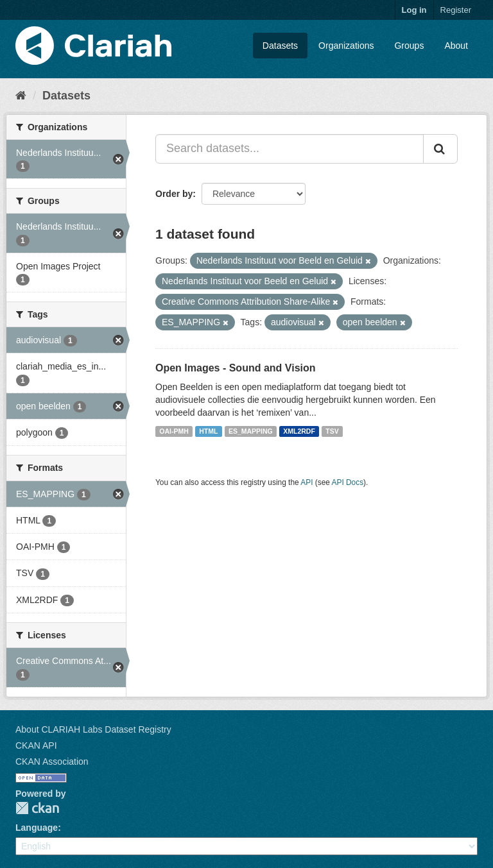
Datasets (280, 46)
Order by (174, 194)
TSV (332, 431)
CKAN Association (52, 762)
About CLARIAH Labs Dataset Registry (93, 729)
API (307, 482)
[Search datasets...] (290, 149)
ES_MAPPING (251, 431)
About (456, 46)
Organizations (346, 46)
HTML (208, 431)
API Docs (348, 482)
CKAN (37, 808)
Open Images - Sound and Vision (236, 368)
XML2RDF (299, 431)
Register (456, 10)
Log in (414, 10)
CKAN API (36, 745)
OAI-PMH (174, 431)
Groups (409, 46)
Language (37, 828)
